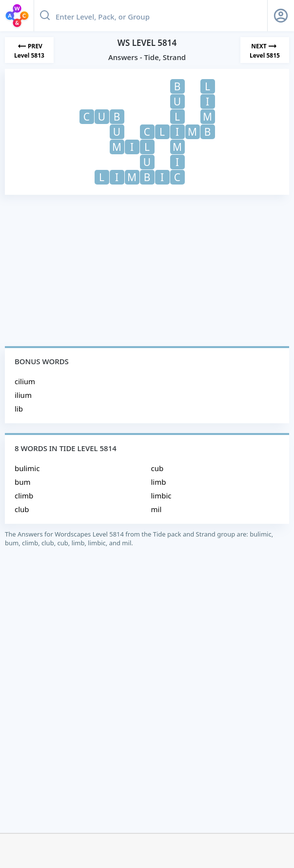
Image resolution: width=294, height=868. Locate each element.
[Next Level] (265, 50)
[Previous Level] (29, 50)
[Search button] (45, 16)
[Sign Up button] (281, 16)
